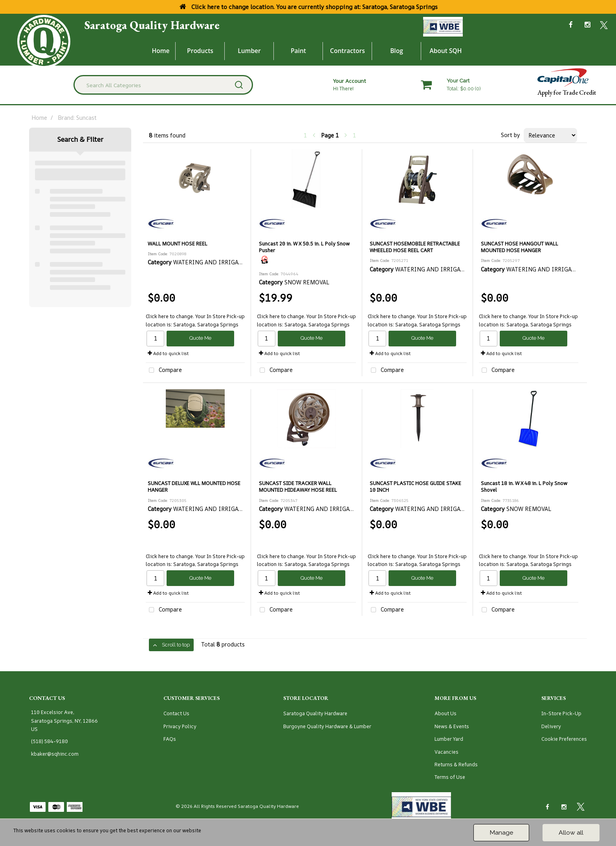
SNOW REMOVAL (307, 282)
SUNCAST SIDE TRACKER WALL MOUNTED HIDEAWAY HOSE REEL (298, 487)
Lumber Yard (449, 739)
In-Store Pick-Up (561, 713)
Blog (397, 51)
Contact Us (176, 713)
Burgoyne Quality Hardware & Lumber (327, 726)
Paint (298, 51)
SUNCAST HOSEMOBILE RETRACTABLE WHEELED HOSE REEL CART (415, 247)
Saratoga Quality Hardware (152, 25)
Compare (164, 371)
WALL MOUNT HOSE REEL (178, 244)
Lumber (249, 51)
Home (161, 51)
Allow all (571, 832)
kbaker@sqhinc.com (55, 754)
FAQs (170, 739)
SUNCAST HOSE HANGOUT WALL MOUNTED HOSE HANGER (520, 247)
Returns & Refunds (456, 765)
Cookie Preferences (564, 739)
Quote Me (200, 338)
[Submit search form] (239, 85)
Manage (501, 832)
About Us (445, 713)
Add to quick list (168, 353)
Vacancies (446, 752)
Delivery (551, 726)
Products (200, 51)
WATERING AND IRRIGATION (213, 262)
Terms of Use (450, 777)
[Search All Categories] (163, 85)
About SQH (445, 51)
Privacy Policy (180, 726)
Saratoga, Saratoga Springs (206, 325)
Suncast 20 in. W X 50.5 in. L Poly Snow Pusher (304, 247)
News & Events (452, 726)
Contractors (347, 51)
